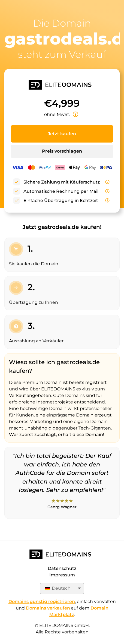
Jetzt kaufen (62, 134)
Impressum (62, 575)
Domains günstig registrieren (42, 602)
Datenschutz (62, 568)
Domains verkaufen (48, 608)
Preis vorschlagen (62, 151)
